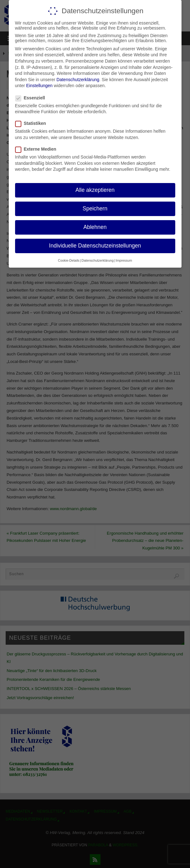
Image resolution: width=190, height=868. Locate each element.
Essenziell (33, 97)
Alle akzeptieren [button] (95, 190)
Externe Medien (38, 149)
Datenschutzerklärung (78, 79)
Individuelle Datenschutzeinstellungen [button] (95, 246)
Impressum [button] (124, 260)
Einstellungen (39, 86)
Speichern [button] (95, 209)
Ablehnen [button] (95, 227)
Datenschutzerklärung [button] (98, 260)
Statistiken (33, 123)
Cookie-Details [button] (69, 260)
